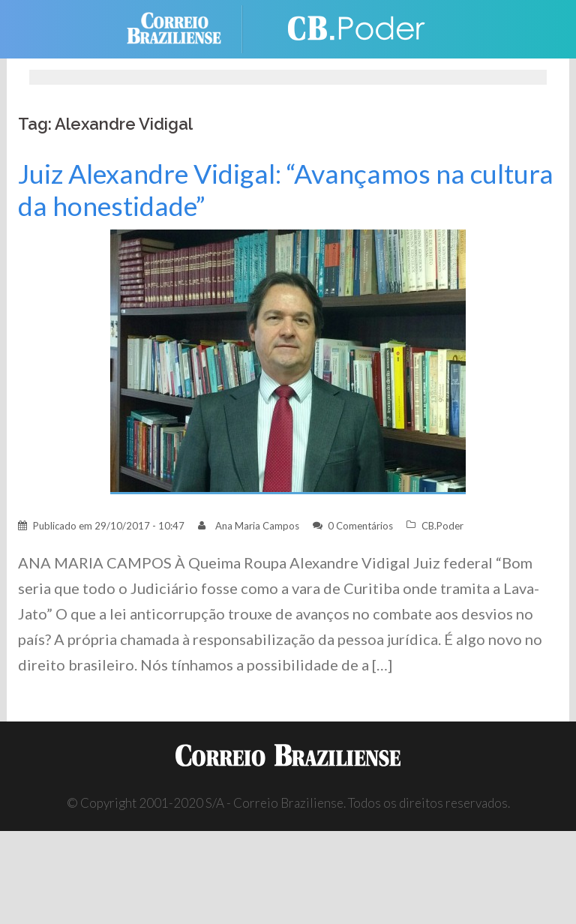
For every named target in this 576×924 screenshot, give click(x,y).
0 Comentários (360, 526)
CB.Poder (442, 526)
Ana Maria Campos (257, 526)
